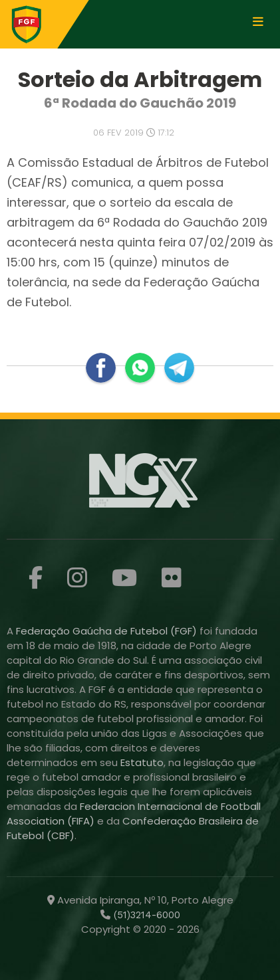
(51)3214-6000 (145, 915)
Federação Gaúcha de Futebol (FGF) (108, 631)
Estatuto (142, 762)
